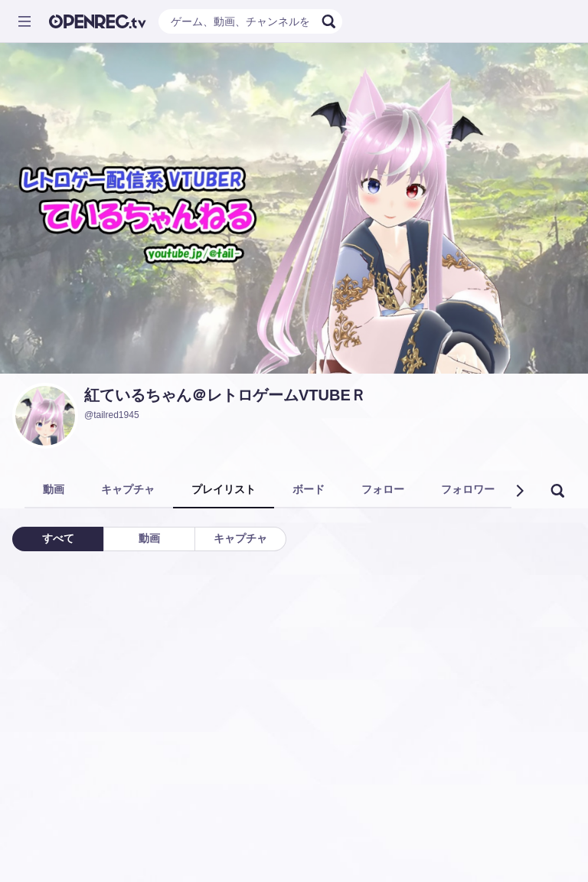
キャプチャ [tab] (128, 489)
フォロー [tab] (383, 489)
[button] (519, 491)
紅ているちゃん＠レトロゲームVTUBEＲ (225, 395)
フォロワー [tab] (468, 489)
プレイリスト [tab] (224, 489)
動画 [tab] (54, 489)
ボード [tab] (309, 489)
